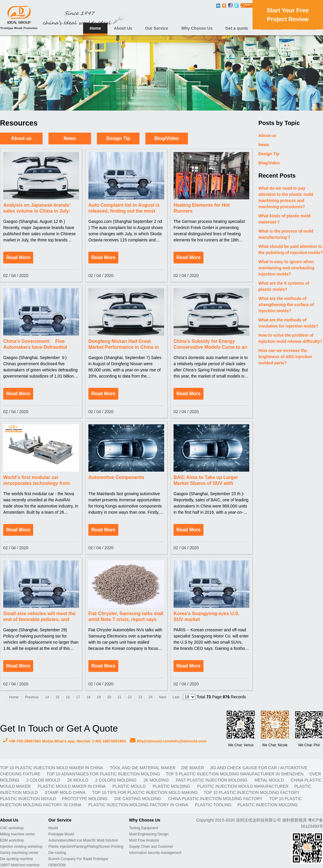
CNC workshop (12, 828)
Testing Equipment (144, 828)
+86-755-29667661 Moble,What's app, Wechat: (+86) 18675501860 (64, 741)
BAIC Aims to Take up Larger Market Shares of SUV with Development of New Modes (206, 483)
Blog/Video (167, 138)
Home (95, 28)
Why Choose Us (197, 28)
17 (78, 697)
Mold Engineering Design (149, 834)
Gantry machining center (19, 853)
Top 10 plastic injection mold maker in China (52, 768)
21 (119, 697)
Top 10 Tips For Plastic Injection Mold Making (145, 792)
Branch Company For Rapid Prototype (78, 859)
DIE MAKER (193, 768)
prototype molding (85, 799)
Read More (18, 257)
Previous (32, 697)
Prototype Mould (61, 834)
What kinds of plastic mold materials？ (284, 219)
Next (163, 697)
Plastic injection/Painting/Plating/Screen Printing (86, 847)
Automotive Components (116, 477)
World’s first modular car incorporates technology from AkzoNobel (37, 483)
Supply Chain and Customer (151, 847)
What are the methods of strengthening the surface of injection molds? (286, 305)
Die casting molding (138, 799)
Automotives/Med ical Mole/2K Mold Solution (83, 840)
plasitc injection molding (268, 805)
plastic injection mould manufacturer (243, 786)
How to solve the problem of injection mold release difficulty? (290, 338)
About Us (123, 28)
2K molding (157, 780)
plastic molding (172, 786)
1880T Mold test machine (20, 865)
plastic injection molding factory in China (139, 805)
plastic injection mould (28, 799)
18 (89, 697)
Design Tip (118, 138)
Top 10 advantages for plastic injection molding (103, 774)
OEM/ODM (57, 865)
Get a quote (237, 28)
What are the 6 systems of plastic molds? (284, 286)
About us (21, 138)
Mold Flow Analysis (144, 840)
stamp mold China (65, 792)
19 (99, 697)
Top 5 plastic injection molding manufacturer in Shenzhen (235, 774)
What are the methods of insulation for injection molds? (288, 323)
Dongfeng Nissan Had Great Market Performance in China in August (124, 347)
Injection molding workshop (21, 847)
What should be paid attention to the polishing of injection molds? (291, 249)
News (70, 138)
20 (109, 697)
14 (47, 697)
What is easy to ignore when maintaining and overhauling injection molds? (286, 268)
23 (140, 697)
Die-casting (57, 853)
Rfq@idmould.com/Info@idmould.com (168, 741)
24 (150, 697)
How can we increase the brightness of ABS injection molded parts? (285, 357)
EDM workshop (12, 840)
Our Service (157, 28)
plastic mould (130, 786)
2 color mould (44, 780)
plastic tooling (213, 805)
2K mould (78, 780)
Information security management (155, 853)
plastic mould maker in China (72, 786)
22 (130, 697)
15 (57, 697)
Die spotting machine (16, 859)
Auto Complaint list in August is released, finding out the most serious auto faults (124, 211)
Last (176, 697)
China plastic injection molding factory (216, 799)
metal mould (270, 780)
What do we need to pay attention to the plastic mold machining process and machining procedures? (286, 197)
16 (68, 697)
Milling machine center (17, 834)
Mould (53, 828)
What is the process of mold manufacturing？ (286, 234)
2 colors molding (117, 780)
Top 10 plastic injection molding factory (251, 792)
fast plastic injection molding (212, 780)
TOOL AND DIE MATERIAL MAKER (143, 768)
